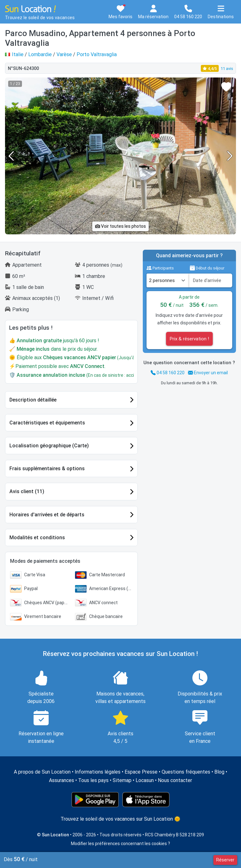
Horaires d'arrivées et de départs (47, 515)
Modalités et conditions (37, 538)
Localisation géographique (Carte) (49, 446)
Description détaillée (33, 400)
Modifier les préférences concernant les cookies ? (120, 844)
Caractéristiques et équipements (47, 423)
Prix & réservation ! (189, 339)
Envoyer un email (208, 373)
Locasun (145, 780)
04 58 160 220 (168, 373)
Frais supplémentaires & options (47, 469)
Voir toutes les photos (120, 226)
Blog (219, 772)
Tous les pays (93, 780)
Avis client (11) (27, 491)
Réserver (225, 860)
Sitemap (122, 780)
